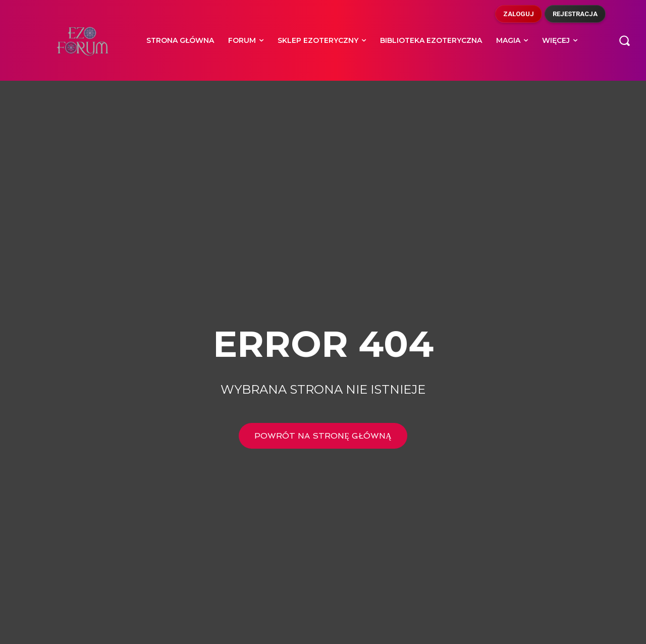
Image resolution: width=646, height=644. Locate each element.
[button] (624, 40)
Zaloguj (519, 14)
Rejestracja (575, 14)
